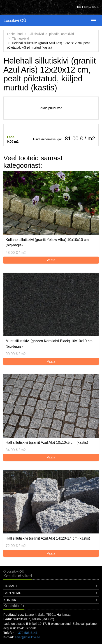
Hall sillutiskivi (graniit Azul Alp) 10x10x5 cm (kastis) (47, 442)
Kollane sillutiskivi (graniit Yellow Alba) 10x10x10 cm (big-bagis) (47, 242)
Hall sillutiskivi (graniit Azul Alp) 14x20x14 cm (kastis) (48, 538)
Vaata (51, 260)
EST (80, 7)
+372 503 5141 (27, 633)
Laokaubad (15, 34)
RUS (95, 7)
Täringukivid (20, 38)
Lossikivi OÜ (15, 21)
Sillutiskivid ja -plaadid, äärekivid (51, 34)
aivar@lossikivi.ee (28, 637)
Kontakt (11, 600)
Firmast (10, 586)
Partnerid (12, 593)
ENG (88, 7)
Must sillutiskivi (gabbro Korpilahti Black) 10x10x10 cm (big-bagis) (49, 344)
